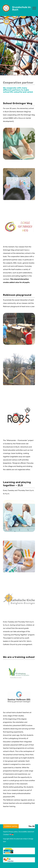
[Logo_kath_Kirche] (19, 595)
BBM (5, 842)
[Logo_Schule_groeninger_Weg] (19, 222)
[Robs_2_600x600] (19, 355)
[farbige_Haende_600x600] (19, 542)
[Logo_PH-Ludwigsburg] (19, 670)
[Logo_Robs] (19, 407)
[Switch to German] (13, 835)
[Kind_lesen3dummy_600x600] (19, 170)
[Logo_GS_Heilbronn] (19, 691)
